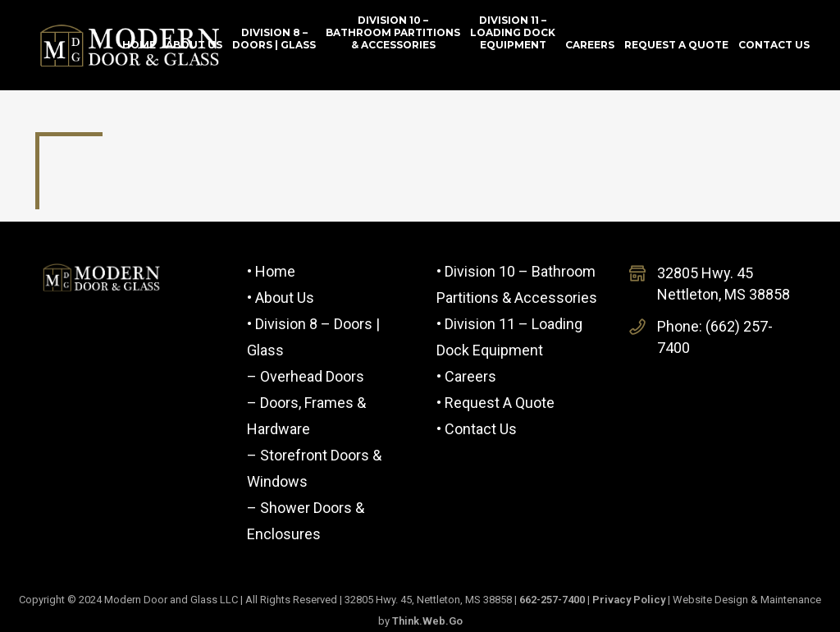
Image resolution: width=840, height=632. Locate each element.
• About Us (281, 298)
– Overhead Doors (306, 376)
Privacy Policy (629, 600)
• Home (271, 271)
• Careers (466, 376)
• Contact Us (477, 429)
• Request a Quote (495, 403)
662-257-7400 (552, 600)
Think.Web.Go (427, 621)
